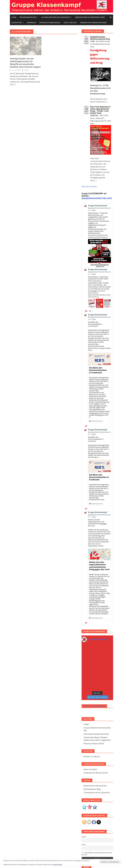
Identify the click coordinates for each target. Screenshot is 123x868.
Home (14, 17)
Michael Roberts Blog (92, 789)
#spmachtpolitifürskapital (98, 237)
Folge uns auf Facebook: (94, 706)
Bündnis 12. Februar (92, 756)
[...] (14, 84)
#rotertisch (101, 291)
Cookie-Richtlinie (57, 865)
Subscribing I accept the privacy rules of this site (97, 854)
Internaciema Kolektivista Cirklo (96, 734)
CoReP (86, 724)
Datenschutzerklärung (50, 22)
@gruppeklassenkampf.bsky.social (97, 198)
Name (84, 837)
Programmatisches (28, 17)
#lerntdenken (93, 293)
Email (84, 844)
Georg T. (27, 70)
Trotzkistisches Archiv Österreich (97, 793)
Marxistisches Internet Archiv (95, 786)
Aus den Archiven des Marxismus (56, 17)
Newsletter (17, 22)
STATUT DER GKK (70, 22)
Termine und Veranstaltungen (93, 22)
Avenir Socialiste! (90, 769)
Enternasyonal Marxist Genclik (96, 773)
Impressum (31, 22)
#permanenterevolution (97, 295)
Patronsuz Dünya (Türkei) (94, 744)
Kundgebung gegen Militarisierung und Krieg (100, 38)
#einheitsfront (93, 297)
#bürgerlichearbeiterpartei (98, 235)
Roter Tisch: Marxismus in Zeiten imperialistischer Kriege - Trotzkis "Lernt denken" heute (100, 110)
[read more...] (102, 102)
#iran (108, 295)
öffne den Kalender (89, 186)
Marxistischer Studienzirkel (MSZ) (90, 17)
